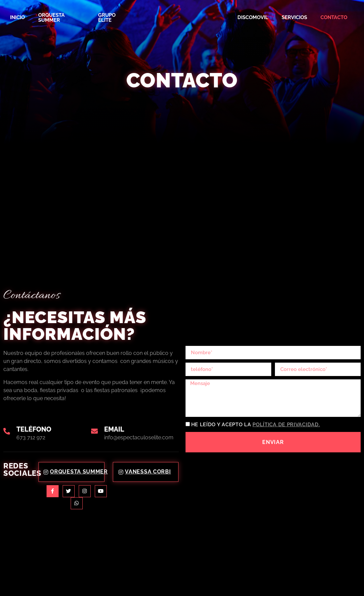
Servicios (294, 17)
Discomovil (253, 17)
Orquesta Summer (51, 18)
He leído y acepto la (256, 425)
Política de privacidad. (286, 425)
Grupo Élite (107, 18)
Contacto (334, 17)
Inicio (17, 17)
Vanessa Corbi (145, 472)
